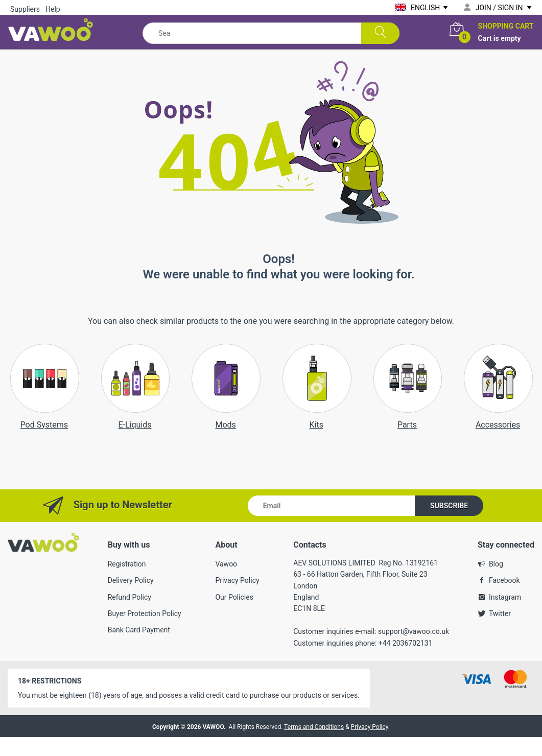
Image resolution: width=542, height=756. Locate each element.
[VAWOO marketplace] (53, 28)
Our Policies (234, 616)
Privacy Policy (237, 599)
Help (53, 9)
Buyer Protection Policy (145, 632)
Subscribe (449, 524)
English (425, 8)
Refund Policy (129, 616)
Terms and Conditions (314, 746)
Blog (496, 582)
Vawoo (226, 582)
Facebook (504, 599)
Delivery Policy (131, 599)
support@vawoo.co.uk (414, 650)
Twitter (500, 632)
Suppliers (25, 9)
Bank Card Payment (139, 649)
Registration (127, 582)
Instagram (505, 616)
